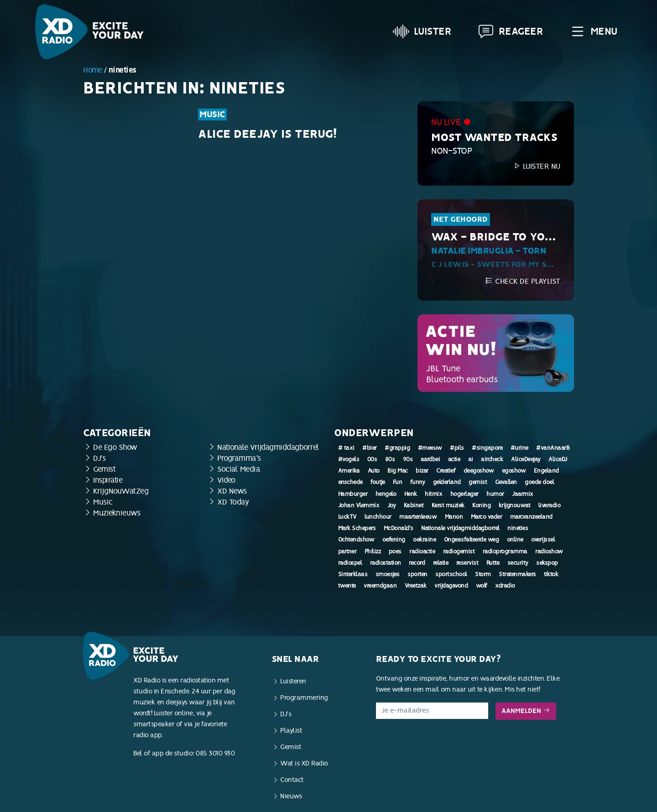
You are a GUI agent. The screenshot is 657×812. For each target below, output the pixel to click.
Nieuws (291, 796)
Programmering (304, 698)
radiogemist (459, 552)
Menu (593, 31)
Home (92, 70)
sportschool (451, 574)
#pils (457, 448)
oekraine (424, 540)
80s (390, 459)
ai (471, 459)
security (518, 563)
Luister (422, 31)
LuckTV (347, 517)
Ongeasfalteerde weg (472, 540)
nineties (518, 528)
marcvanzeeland (531, 517)
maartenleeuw (418, 517)
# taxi (346, 448)
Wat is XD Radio (304, 763)
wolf (482, 586)
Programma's (239, 458)
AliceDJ (558, 459)
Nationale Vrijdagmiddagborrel (268, 447)
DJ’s (286, 714)
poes (395, 552)
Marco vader (487, 517)
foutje (378, 482)
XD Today (233, 502)
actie (454, 459)
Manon (454, 517)
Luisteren (293, 681)
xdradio (505, 586)
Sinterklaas (353, 574)
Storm (483, 574)
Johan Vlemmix (359, 505)
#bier (370, 448)
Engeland (546, 471)
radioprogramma (505, 552)
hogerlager (464, 494)
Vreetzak (416, 586)
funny (418, 482)
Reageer (511, 31)
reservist (467, 563)
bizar (422, 471)
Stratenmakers (517, 574)
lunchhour (378, 517)
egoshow (514, 471)
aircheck (492, 459)
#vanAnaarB (553, 448)
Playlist (291, 731)
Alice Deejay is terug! (267, 134)
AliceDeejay (526, 459)
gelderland (447, 482)
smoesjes (388, 574)
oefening (394, 540)
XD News (232, 491)
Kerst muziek (448, 505)
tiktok (551, 574)
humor (495, 494)
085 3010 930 (215, 753)
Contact (292, 780)
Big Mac (398, 471)
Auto (374, 471)
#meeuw (430, 448)
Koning (481, 505)
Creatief (446, 471)
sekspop (547, 563)
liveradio (550, 505)
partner (347, 552)
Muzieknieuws (117, 513)
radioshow (549, 552)
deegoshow (479, 471)
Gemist (104, 469)
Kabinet (414, 505)
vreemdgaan (380, 586)
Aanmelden (526, 711)
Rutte (493, 563)
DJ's (99, 458)
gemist (478, 482)
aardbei (430, 459)
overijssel (543, 540)
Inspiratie (108, 480)
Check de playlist (523, 281)
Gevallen (506, 482)
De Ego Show (115, 447)
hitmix (433, 494)
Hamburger (353, 494)
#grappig (397, 448)
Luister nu (537, 166)
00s (372, 459)
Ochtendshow (356, 540)
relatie (441, 563)
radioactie (422, 552)
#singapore (487, 448)
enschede (350, 482)
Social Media (239, 469)
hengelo (386, 494)
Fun (398, 482)
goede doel (539, 482)
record (417, 563)
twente (347, 586)
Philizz (373, 552)
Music (212, 115)
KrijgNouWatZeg (121, 491)
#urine (519, 448)
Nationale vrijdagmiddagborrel (460, 528)
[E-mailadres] (432, 711)
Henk (411, 494)
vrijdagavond (451, 586)
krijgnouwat (515, 505)
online (515, 540)
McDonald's (399, 528)
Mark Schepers (357, 528)
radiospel (350, 563)
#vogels (349, 459)
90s (408, 459)
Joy (392, 505)
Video (226, 480)
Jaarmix (523, 494)
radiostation (386, 563)
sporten (417, 574)
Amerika (349, 471)
